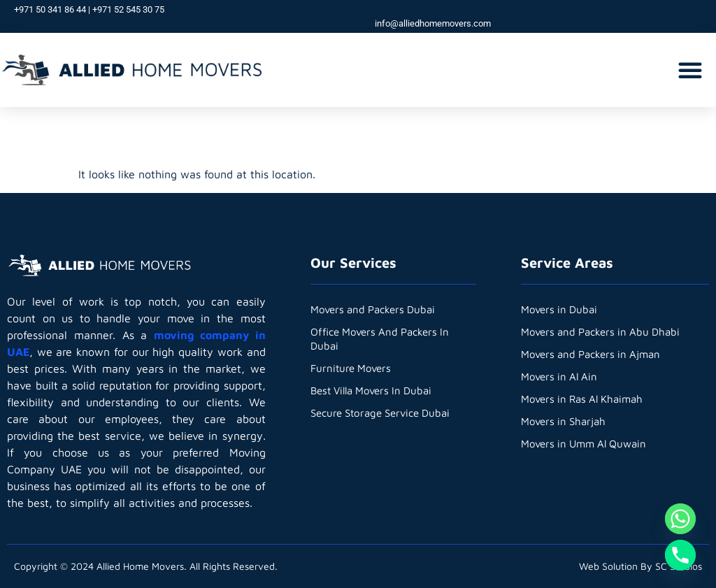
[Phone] (680, 555)
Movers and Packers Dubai (373, 309)
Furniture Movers (351, 368)
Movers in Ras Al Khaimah (582, 399)
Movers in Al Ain (559, 377)
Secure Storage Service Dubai (380, 413)
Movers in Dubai (559, 309)
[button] (690, 70)
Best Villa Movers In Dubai (371, 390)
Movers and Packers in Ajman (590, 354)
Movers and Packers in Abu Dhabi (600, 332)
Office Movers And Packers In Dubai (380, 339)
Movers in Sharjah (563, 421)
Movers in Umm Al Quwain (583, 444)
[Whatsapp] (680, 519)
